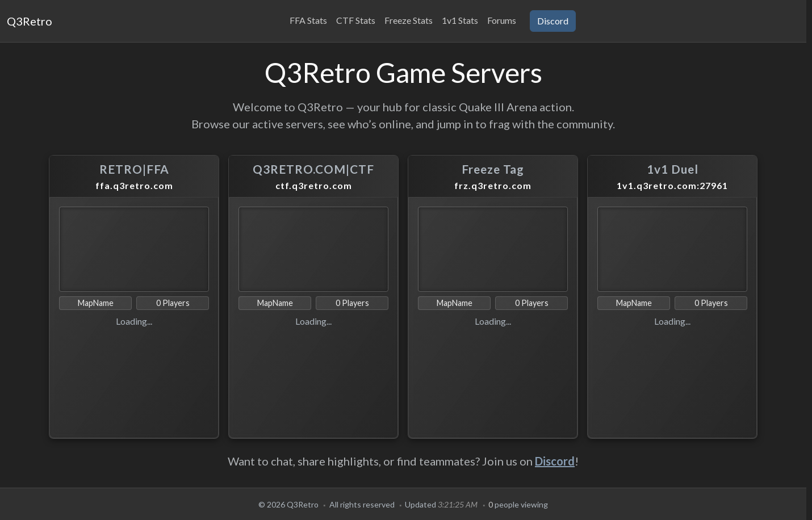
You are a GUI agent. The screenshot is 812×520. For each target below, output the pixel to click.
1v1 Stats (460, 20)
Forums (502, 20)
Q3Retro (30, 21)
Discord (555, 461)
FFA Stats (308, 20)
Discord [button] (553, 21)
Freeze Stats (409, 20)
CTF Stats (356, 20)
